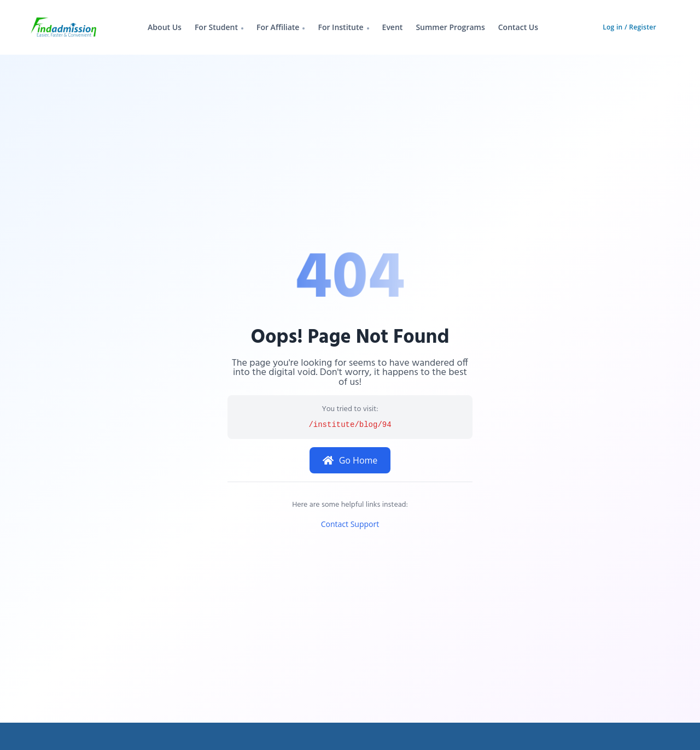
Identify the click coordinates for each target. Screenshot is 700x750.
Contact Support (350, 524)
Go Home (350, 460)
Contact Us (518, 27)
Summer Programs (450, 27)
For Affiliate (278, 27)
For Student (216, 27)
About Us (165, 27)
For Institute (340, 27)
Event (393, 27)
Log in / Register (629, 27)
